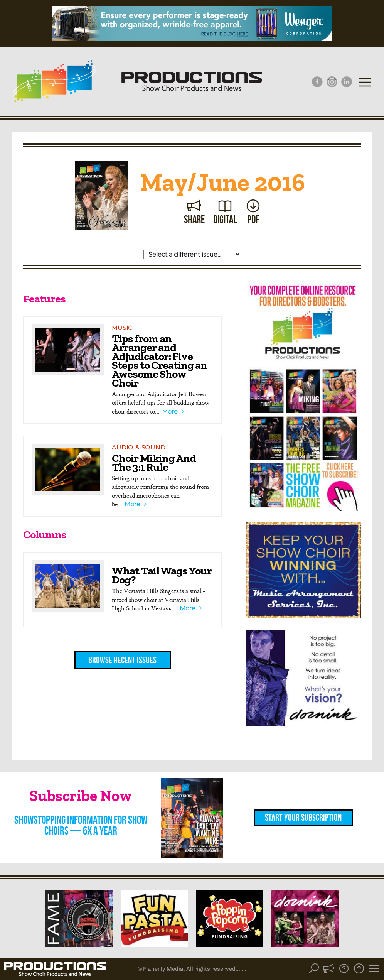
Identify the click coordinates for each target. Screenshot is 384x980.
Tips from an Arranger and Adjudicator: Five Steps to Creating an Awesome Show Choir (159, 361)
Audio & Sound (138, 447)
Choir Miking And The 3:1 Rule (154, 462)
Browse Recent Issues (122, 660)
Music (122, 328)
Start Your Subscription (303, 818)
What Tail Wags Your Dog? (162, 575)
